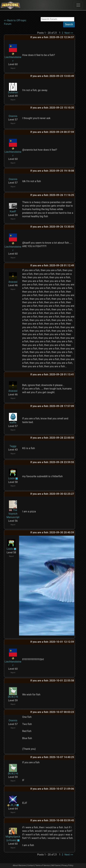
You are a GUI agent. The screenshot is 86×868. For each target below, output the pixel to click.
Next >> (69, 33)
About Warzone (19, 865)
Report (13, 68)
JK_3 (13, 805)
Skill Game (56, 865)
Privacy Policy (67, 865)
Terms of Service (43, 865)
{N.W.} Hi (13, 697)
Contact (31, 865)
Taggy (13, 446)
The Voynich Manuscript (13, 514)
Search (69, 24)
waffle (13, 422)
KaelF (13, 211)
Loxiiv (11, 478)
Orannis (13, 116)
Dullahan (13, 92)
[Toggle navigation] (78, 5)
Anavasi (13, 282)
